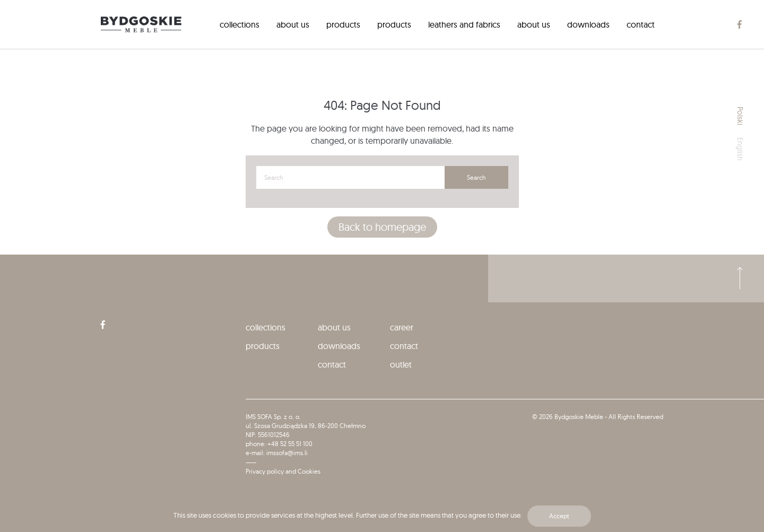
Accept (559, 516)
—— (251, 462)
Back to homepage (382, 227)
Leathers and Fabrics (464, 24)
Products (343, 24)
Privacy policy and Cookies (283, 471)
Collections (240, 24)
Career (402, 327)
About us (293, 24)
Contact (641, 24)
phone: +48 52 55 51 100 (279, 444)
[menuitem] (240, 24)
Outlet (401, 364)
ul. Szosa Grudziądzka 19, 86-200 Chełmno (306, 426)
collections (266, 327)
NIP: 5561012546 (268, 435)
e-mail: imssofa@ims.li (277, 453)
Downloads (588, 24)
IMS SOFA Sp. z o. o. (273, 417)
